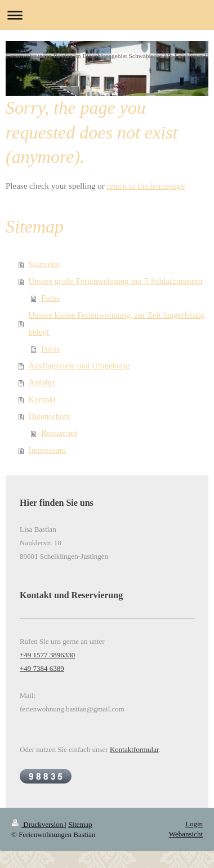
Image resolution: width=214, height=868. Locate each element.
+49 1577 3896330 (47, 655)
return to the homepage (146, 186)
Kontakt (42, 399)
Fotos (50, 298)
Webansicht (186, 834)
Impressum (48, 450)
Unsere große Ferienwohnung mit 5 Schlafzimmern (116, 281)
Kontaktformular (134, 749)
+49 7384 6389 (42, 668)
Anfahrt (42, 382)
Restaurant (59, 433)
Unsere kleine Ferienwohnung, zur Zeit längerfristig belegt (117, 323)
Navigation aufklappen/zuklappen (107, 15)
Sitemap (80, 824)
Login (194, 824)
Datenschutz (50, 416)
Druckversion (38, 824)
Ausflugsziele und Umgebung (79, 366)
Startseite (44, 264)
